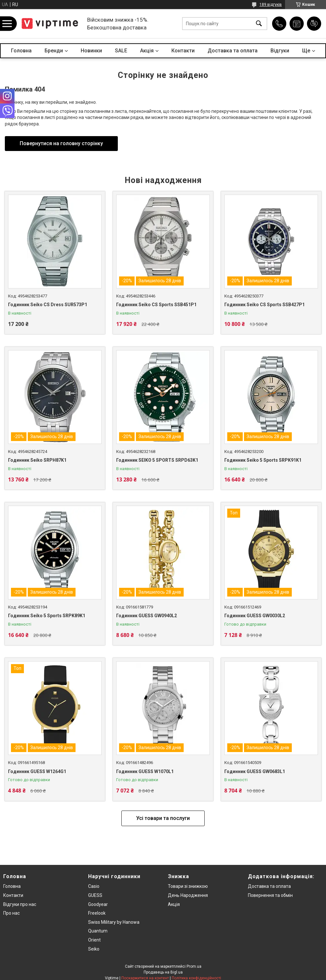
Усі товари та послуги (163, 818)
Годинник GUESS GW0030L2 (255, 616)
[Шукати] (259, 24)
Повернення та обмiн (270, 895)
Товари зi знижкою (188, 886)
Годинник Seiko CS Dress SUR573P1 (48, 305)
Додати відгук (314, 24)
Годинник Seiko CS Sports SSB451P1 (156, 305)
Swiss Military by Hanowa (114, 922)
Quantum (98, 931)
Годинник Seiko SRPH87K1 (37, 460)
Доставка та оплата (233, 51)
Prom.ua (194, 966)
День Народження (188, 895)
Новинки (91, 51)
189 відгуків (271, 5)
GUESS (95, 895)
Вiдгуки (280, 51)
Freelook (97, 913)
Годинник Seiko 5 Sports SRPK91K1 (263, 460)
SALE (121, 51)
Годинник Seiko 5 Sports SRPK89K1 (47, 616)
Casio (94, 886)
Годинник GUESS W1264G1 (37, 771)
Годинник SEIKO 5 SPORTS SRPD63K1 (157, 460)
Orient (94, 940)
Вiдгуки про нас (20, 904)
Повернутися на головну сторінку (61, 143)
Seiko (94, 949)
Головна (21, 51)
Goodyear (98, 904)
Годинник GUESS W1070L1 (145, 771)
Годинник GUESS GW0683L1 (255, 771)
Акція (174, 904)
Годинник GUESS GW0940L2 (147, 616)
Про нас (11, 913)
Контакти (183, 51)
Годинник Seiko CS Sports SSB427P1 (265, 305)
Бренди (54, 51)
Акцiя (147, 51)
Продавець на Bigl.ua (163, 972)
